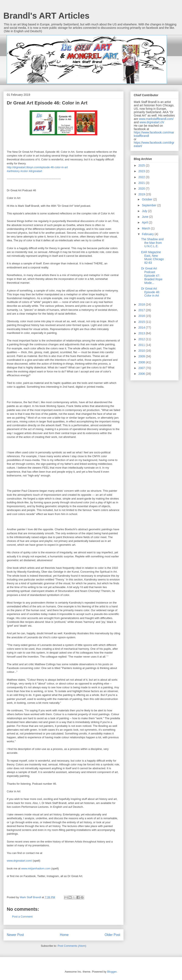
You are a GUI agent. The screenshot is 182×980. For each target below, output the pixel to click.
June (145, 217)
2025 (142, 165)
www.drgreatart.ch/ (152, 122)
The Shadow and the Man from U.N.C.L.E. (152, 243)
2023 (142, 171)
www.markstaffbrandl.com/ (156, 119)
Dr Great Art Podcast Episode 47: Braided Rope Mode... (152, 276)
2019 (142, 194)
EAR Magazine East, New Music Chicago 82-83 (152, 257)
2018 (142, 304)
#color (24, 171)
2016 (142, 316)
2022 (142, 177)
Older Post (112, 935)
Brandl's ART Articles (46, 16)
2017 (142, 310)
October (148, 199)
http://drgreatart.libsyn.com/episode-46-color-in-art (37, 167)
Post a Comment (22, 917)
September (149, 205)
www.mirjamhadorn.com (36, 868)
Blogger (112, 972)
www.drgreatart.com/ (20, 861)
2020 (142, 189)
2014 (142, 328)
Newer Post (15, 935)
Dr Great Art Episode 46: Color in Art (151, 292)
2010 (142, 351)
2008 (142, 362)
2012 (142, 339)
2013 (142, 333)
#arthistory (13, 171)
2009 (142, 356)
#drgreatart (35, 171)
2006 (142, 374)
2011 (142, 345)
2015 (142, 322)
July (145, 211)
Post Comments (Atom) (72, 946)
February (148, 234)
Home (64, 935)
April (145, 222)
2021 (142, 183)
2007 (142, 368)
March (146, 228)
